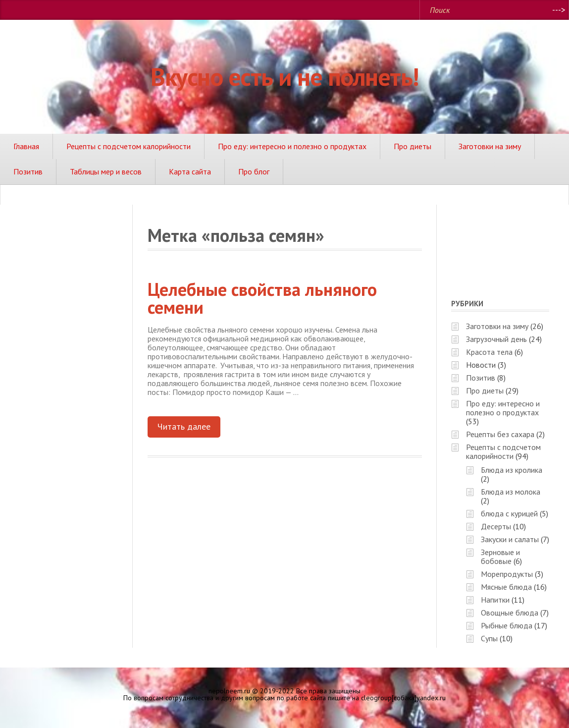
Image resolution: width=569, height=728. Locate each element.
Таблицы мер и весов (106, 171)
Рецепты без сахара (500, 434)
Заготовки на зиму (490, 146)
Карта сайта (190, 171)
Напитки (495, 600)
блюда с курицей (509, 513)
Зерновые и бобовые (500, 557)
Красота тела (489, 352)
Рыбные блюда (507, 625)
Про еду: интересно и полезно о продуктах (292, 146)
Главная (26, 146)
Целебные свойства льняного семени (262, 298)
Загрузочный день (496, 339)
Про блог (254, 171)
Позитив (28, 171)
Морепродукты (507, 574)
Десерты (496, 526)
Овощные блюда (510, 613)
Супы (489, 638)
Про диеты (413, 146)
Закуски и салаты (510, 539)
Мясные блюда (506, 587)
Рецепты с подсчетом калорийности (129, 146)
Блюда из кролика (512, 470)
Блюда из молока (511, 492)
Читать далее (184, 426)
